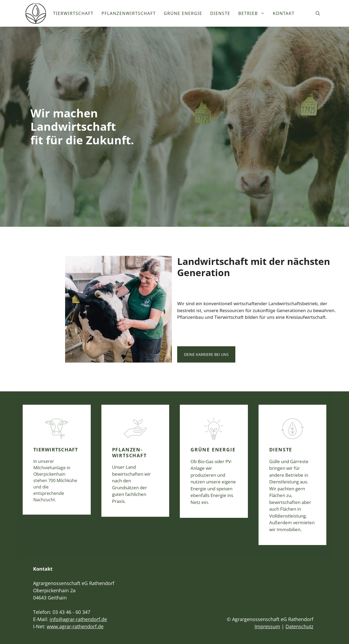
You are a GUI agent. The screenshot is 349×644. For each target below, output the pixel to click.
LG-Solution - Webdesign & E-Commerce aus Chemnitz (57, 641)
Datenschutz (299, 626)
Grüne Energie (183, 13)
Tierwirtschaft (73, 13)
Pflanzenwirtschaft (129, 13)
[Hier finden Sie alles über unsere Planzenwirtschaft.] (135, 461)
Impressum (267, 626)
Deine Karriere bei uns (206, 354)
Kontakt (284, 13)
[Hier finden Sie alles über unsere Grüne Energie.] (214, 461)
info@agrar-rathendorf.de (78, 619)
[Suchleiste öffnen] (318, 13)
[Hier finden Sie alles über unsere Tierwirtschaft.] (57, 460)
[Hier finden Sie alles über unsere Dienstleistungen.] (293, 475)
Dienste (220, 13)
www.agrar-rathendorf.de (75, 626)
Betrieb (253, 13)
